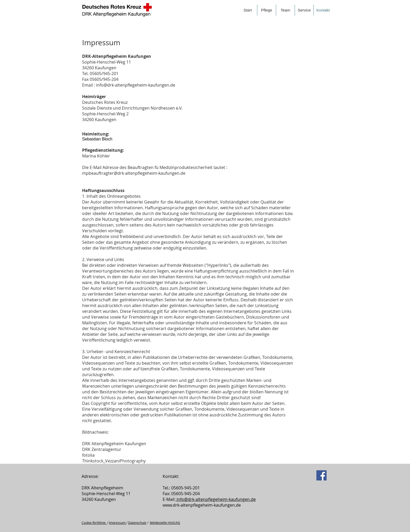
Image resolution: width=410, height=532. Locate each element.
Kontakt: (171, 476)
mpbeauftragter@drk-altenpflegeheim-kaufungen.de (134, 173)
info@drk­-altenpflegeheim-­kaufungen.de (216, 499)
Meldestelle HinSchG (165, 523)
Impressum (118, 523)
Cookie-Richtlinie (94, 523)
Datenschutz (137, 523)
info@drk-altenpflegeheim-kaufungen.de (136, 85)
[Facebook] (321, 475)
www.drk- (172, 505)
